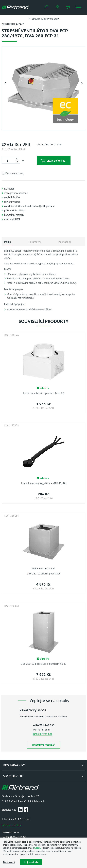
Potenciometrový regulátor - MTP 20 (43, 393)
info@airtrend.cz (42, 734)
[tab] (7, 242)
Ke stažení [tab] (65, 242)
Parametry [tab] (35, 242)
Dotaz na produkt (15, 173)
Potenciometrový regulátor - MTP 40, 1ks (44, 483)
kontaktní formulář (44, 745)
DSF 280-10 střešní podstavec (43, 573)
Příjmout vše (31, 862)
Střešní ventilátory (50, 19)
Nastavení (9, 862)
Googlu (38, 848)
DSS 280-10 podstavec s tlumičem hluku (43, 664)
